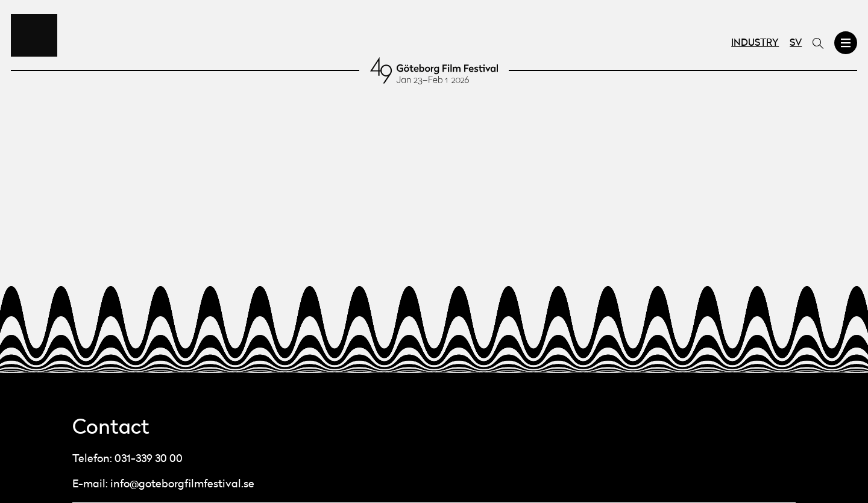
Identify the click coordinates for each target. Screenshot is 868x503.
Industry (755, 43)
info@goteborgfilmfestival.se (182, 484)
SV (796, 43)
